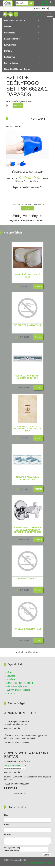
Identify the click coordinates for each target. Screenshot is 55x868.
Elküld (46, 855)
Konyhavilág (10, 45)
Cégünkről (11, 676)
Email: (7, 825)
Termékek (11, 679)
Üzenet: (8, 834)
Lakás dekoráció (12, 39)
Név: (6, 815)
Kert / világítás (11, 63)
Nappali (8, 27)
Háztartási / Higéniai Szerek (17, 69)
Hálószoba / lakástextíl (15, 21)
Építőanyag (10, 57)
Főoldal (10, 672)
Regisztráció (45, 5)
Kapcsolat (11, 693)
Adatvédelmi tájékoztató (17, 686)
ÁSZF (26, 863)
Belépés (46, 2)
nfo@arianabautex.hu (15, 766)
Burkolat (8, 51)
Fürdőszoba (10, 33)
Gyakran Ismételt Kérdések (18, 690)
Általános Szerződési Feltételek (20, 683)
